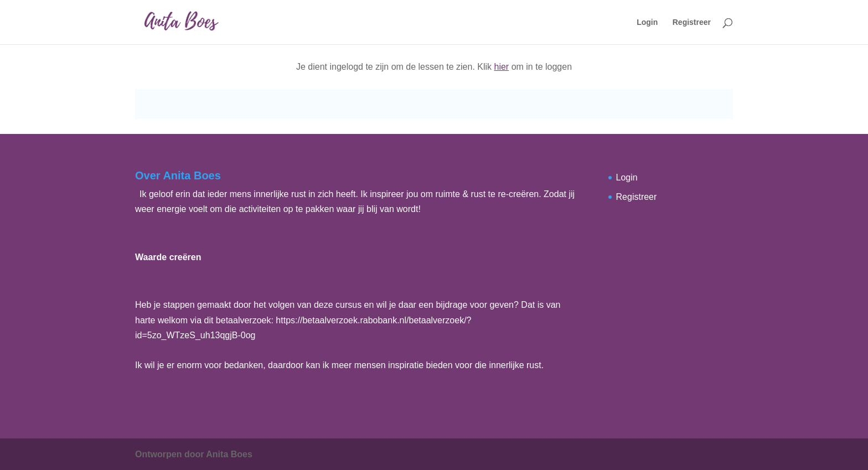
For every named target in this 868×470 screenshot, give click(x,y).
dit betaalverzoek (238, 320)
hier (502, 67)
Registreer (692, 22)
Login (647, 22)
